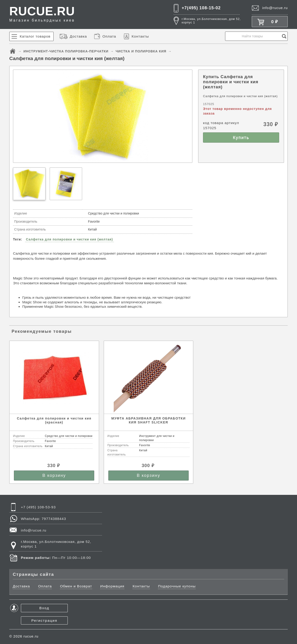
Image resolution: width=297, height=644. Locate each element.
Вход (44, 608)
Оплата (109, 36)
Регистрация (44, 620)
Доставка (78, 36)
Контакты (140, 36)
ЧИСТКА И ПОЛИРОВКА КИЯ (141, 51)
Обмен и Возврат (76, 586)
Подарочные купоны (177, 586)
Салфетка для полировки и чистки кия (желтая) (69, 239)
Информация (112, 586)
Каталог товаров (35, 36)
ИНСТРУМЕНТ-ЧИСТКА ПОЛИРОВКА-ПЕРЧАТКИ (66, 51)
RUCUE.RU (42, 14)
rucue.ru (31, 636)
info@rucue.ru (275, 8)
